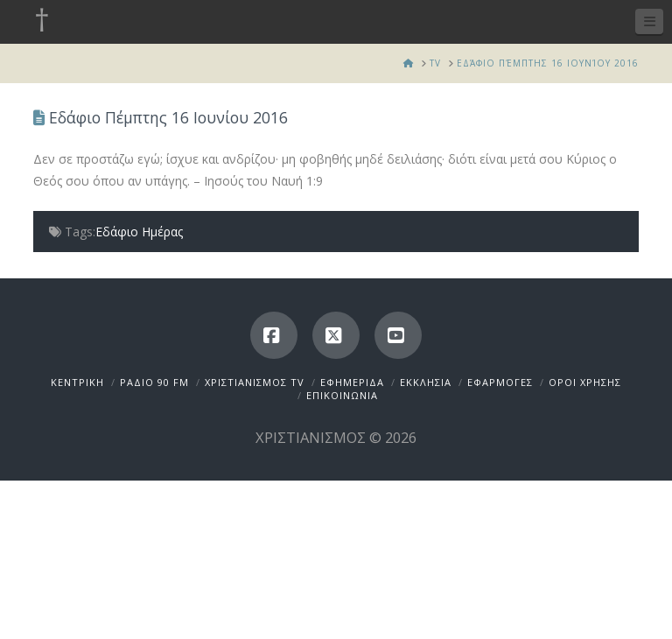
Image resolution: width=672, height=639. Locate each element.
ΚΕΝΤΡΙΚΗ (77, 382)
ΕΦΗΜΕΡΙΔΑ (352, 382)
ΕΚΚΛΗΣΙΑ (426, 382)
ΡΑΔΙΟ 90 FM (154, 382)
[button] (649, 21)
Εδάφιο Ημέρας (139, 232)
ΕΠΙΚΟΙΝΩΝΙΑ (342, 395)
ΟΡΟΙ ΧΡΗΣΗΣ (585, 382)
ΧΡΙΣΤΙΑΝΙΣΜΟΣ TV (255, 382)
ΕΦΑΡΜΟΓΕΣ (500, 382)
